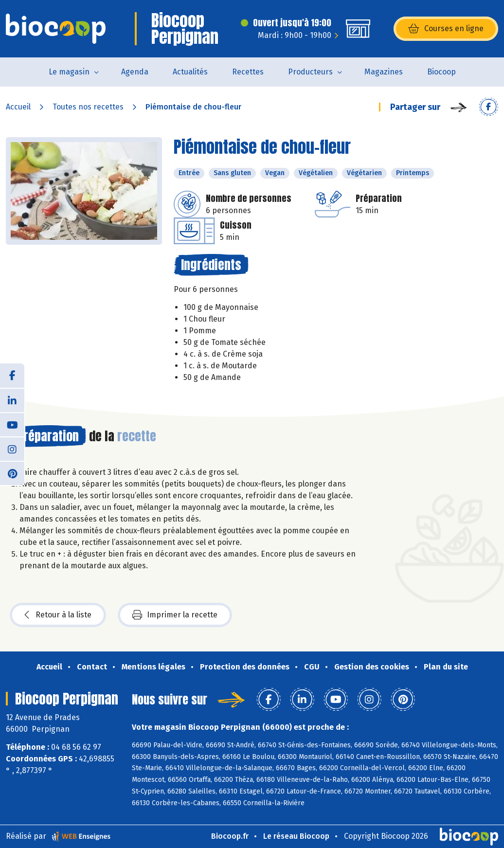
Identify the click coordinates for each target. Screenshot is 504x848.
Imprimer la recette (175, 615)
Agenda (135, 72)
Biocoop (441, 72)
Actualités (190, 72)
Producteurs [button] (310, 72)
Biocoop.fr (230, 836)
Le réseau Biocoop (296, 836)
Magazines (384, 72)
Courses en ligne (446, 29)
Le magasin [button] (69, 72)
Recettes (248, 72)
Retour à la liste (58, 615)
